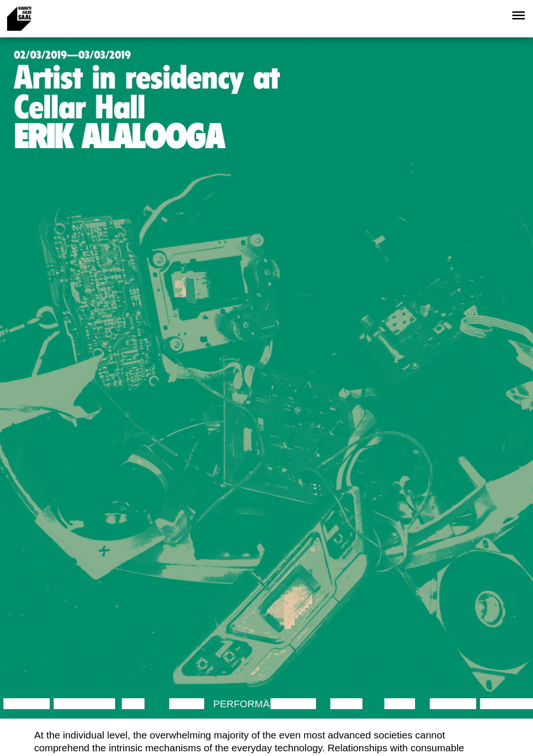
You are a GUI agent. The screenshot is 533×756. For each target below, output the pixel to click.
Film (133, 704)
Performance (252, 704)
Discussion (85, 704)
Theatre (293, 704)
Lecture (27, 704)
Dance (187, 704)
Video (400, 704)
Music (346, 704)
